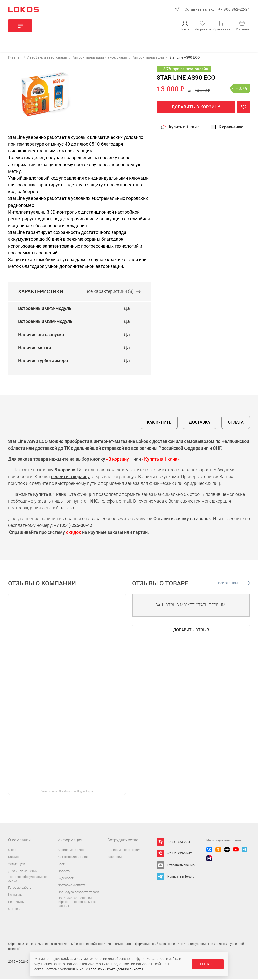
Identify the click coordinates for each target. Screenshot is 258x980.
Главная (15, 58)
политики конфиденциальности (117, 969)
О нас (12, 851)
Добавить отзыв (191, 631)
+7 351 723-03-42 (180, 854)
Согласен (208, 964)
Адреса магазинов (72, 851)
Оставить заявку (200, 9)
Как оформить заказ (73, 858)
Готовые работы (20, 889)
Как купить (159, 423)
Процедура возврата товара (79, 893)
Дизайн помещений (23, 872)
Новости (64, 872)
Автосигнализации (148, 58)
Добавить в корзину (196, 108)
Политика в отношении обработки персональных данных (77, 903)
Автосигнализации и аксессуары (100, 58)
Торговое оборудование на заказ (28, 880)
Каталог (14, 858)
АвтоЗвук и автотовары (47, 58)
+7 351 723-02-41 (180, 843)
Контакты (15, 896)
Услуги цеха (17, 865)
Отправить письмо (181, 866)
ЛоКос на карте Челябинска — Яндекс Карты (67, 792)
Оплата (236, 423)
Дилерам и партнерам (124, 851)
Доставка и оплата (72, 886)
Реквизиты (16, 903)
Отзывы (14, 910)
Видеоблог (66, 879)
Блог (61, 865)
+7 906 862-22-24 (234, 9)
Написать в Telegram (182, 877)
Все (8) (113, 292)
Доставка (200, 423)
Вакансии (115, 858)
